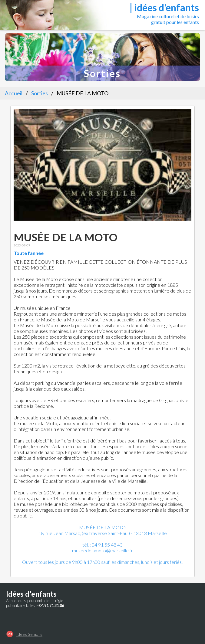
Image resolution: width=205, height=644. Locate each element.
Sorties (40, 93)
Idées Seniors (29, 634)
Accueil (14, 93)
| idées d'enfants (164, 7)
